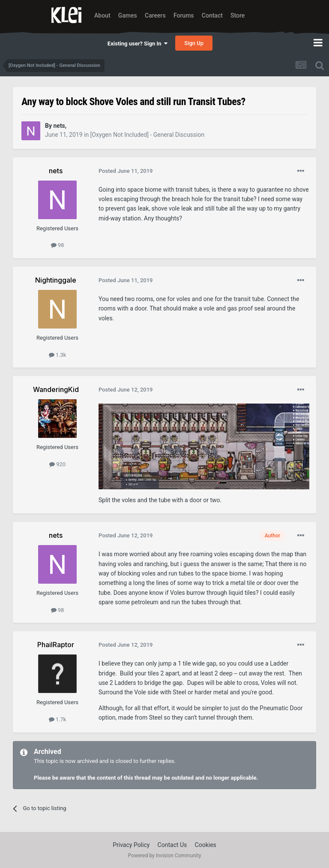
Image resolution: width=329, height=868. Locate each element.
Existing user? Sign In (138, 44)
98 (58, 245)
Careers (155, 15)
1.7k (58, 719)
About (102, 15)
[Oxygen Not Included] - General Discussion (148, 135)
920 (57, 464)
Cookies (206, 845)
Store (238, 15)
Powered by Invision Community (165, 856)
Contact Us (172, 845)
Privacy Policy (131, 845)
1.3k (58, 355)
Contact (212, 15)
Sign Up (194, 43)
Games (128, 15)
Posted (126, 171)
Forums (184, 15)
